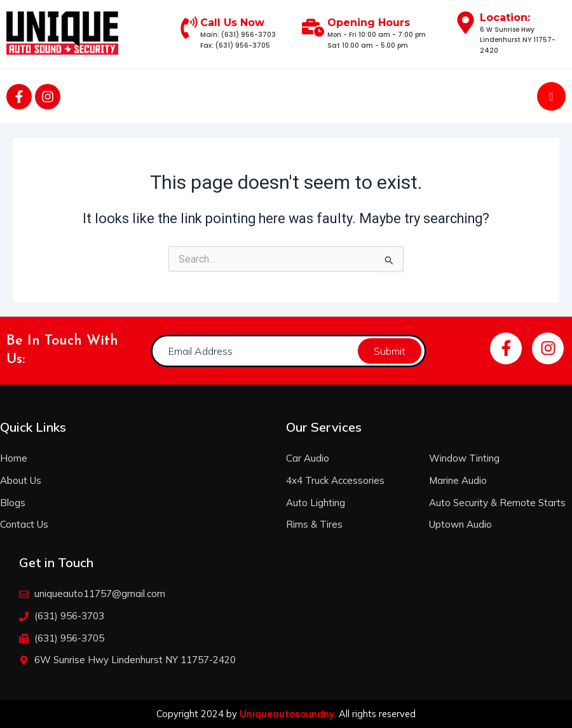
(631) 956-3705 (243, 45)
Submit (390, 351)
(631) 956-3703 (249, 35)
